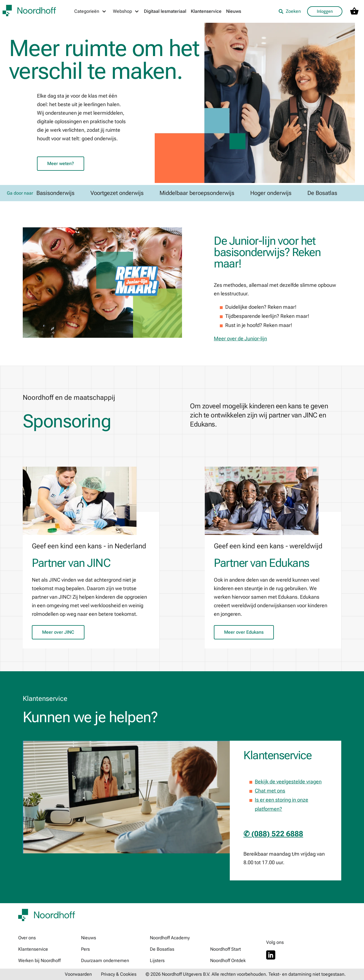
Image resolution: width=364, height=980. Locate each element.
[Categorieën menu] (90, 11)
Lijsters (157, 961)
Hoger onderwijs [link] (271, 193)
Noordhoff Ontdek (228, 961)
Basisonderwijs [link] (55, 193)
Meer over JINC (58, 632)
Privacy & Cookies (119, 974)
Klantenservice (206, 11)
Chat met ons (270, 791)
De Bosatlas (162, 949)
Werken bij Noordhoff (39, 961)
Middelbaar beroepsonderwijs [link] (197, 193)
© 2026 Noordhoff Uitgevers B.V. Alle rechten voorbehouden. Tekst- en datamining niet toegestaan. (246, 974)
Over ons (27, 938)
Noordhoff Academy (170, 938)
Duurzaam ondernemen (105, 961)
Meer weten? (61, 163)
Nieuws (234, 11)
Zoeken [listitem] (290, 11)
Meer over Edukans (244, 632)
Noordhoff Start (226, 949)
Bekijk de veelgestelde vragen (288, 782)
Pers (85, 949)
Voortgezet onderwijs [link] (117, 193)
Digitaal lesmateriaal (165, 11)
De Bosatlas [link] (322, 193)
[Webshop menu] (126, 11)
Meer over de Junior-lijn (240, 338)
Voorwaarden (78, 974)
